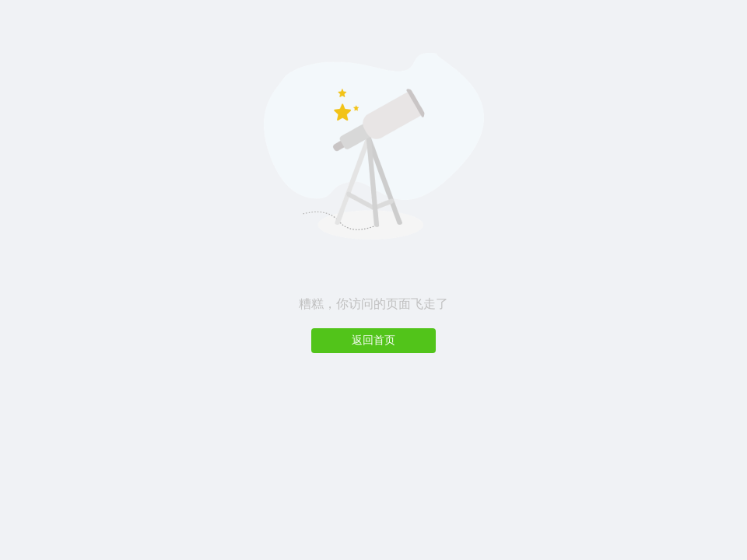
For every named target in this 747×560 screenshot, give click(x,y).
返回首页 (373, 340)
